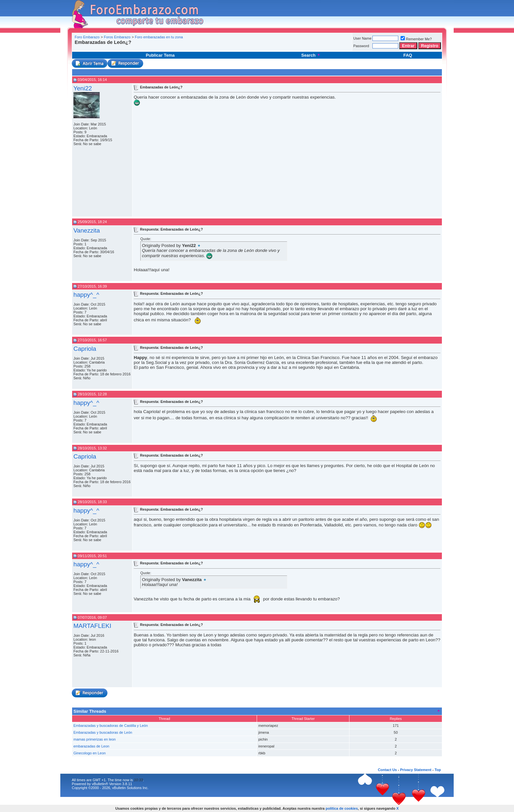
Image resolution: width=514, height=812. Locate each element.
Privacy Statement (415, 770)
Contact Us (387, 770)
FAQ (408, 55)
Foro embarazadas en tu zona (159, 37)
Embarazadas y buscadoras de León (103, 732)
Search (311, 55)
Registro (430, 46)
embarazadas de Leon (91, 746)
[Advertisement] (193, 47)
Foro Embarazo (87, 37)
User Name (363, 38)
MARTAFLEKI (92, 626)
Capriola (85, 349)
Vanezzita (87, 230)
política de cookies (342, 808)
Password (361, 46)
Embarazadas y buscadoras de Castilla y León (111, 726)
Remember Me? (416, 39)
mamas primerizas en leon (95, 739)
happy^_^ (86, 295)
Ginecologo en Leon (89, 753)
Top (438, 770)
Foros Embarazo (117, 37)
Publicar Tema (160, 55)
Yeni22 (83, 88)
